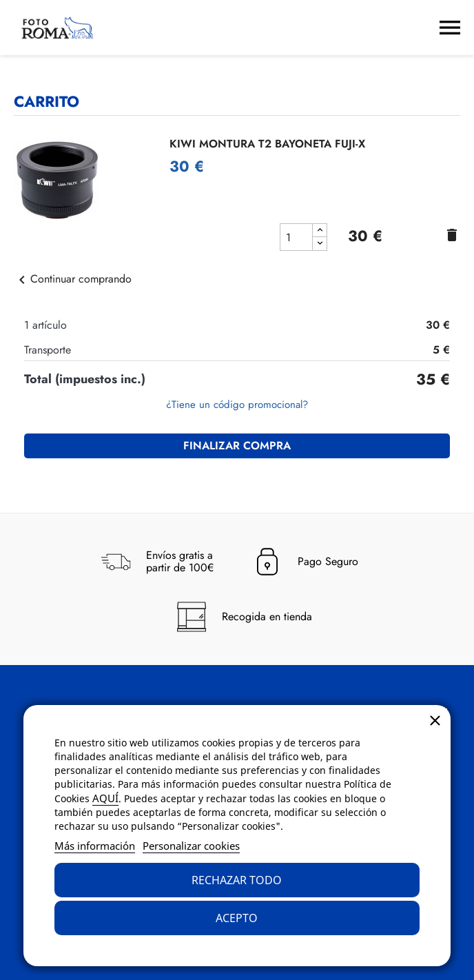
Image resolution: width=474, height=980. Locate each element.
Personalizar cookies (191, 846)
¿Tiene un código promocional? (237, 405)
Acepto (237, 918)
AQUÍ (105, 798)
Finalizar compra (237, 446)
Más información (95, 846)
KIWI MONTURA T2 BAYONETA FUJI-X (267, 144)
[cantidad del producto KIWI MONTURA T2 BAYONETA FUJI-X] (296, 237)
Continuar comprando (73, 279)
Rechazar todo (237, 880)
